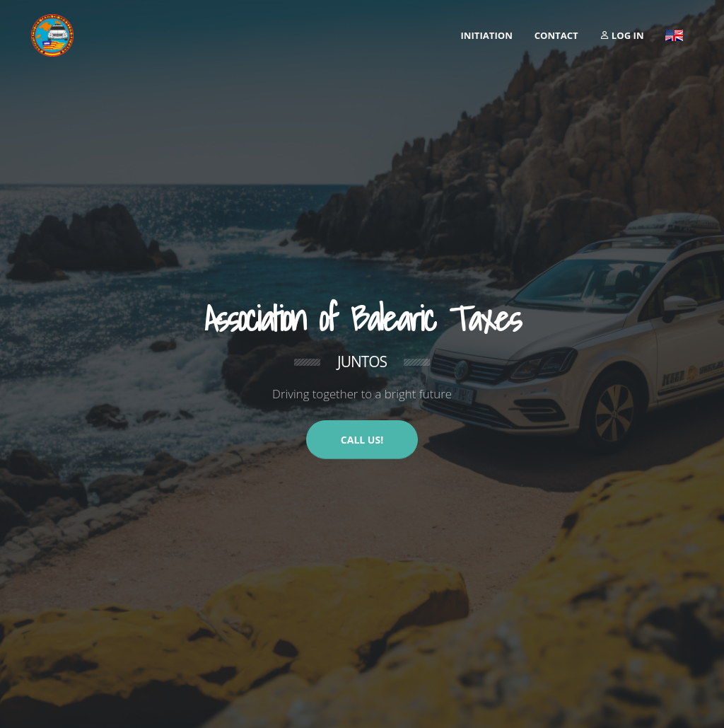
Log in (621, 35)
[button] (674, 35)
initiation (487, 35)
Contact (556, 35)
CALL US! (362, 440)
